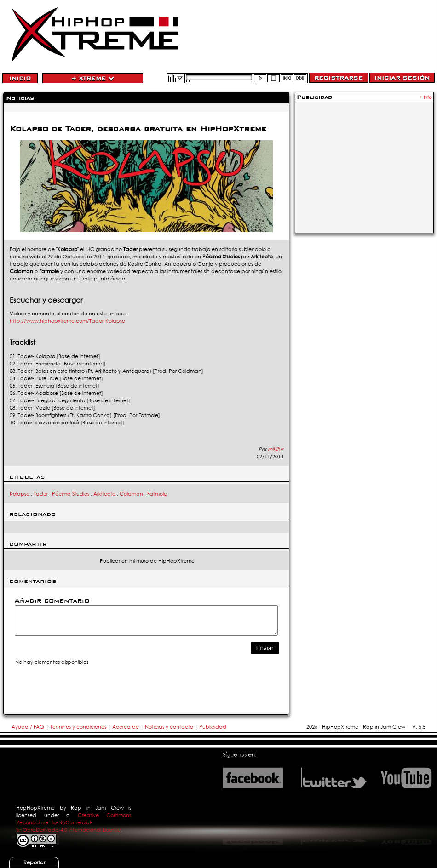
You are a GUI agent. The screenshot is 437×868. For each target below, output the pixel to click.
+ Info (426, 97)
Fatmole (157, 494)
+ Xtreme (93, 78)
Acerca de (126, 727)
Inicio (20, 78)
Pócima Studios (71, 494)
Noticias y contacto (170, 727)
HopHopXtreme (35, 808)
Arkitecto (104, 494)
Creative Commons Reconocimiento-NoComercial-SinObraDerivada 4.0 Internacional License (74, 822)
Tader (41, 494)
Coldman (131, 494)
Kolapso (20, 494)
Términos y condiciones (78, 727)
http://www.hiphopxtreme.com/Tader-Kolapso (67, 321)
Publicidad (213, 727)
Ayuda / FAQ (29, 727)
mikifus (276, 449)
